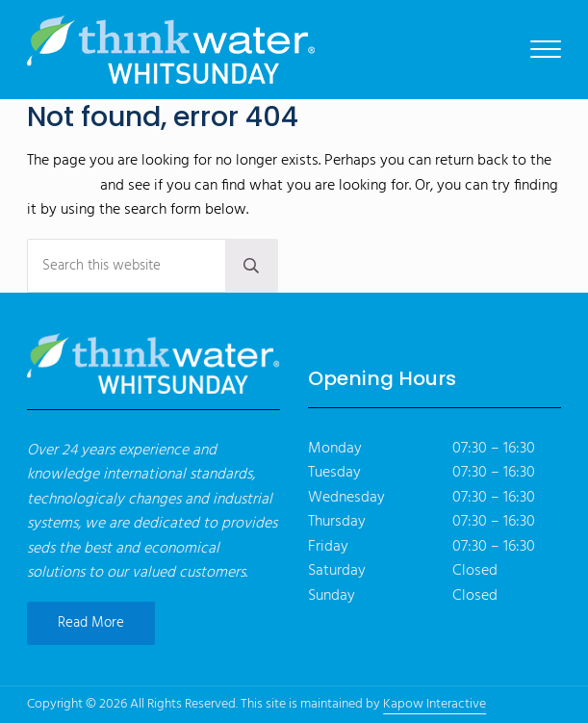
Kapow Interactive (435, 704)
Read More (91, 623)
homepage (62, 186)
